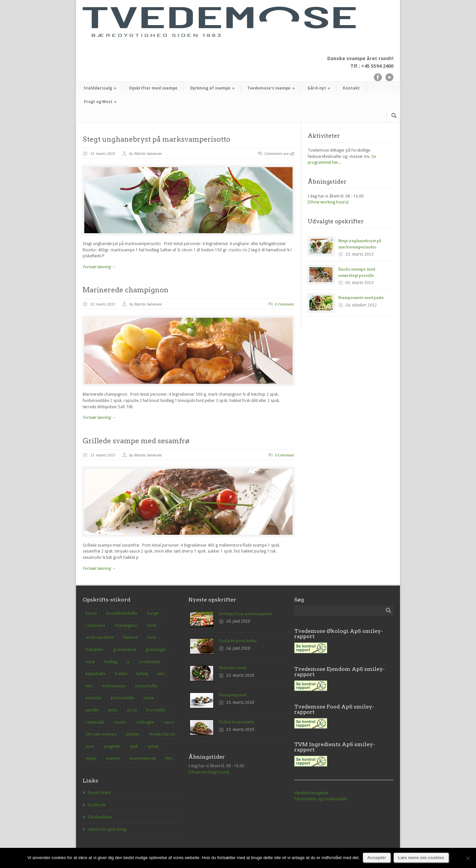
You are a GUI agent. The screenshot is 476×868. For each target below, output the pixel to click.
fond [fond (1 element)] (152, 637)
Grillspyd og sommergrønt (245, 614)
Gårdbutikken (100, 817)
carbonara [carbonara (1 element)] (95, 626)
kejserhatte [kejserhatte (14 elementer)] (96, 674)
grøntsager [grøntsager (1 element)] (156, 650)
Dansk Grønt (99, 793)
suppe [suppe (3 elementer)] (91, 758)
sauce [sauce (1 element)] (169, 722)
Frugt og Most (100, 102)
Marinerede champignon (126, 290)
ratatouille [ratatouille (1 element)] (95, 722)
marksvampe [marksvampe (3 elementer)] (114, 686)
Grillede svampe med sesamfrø (136, 441)
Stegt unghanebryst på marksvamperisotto (157, 139)
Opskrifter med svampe (153, 88)
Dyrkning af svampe (212, 88)
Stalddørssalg (100, 88)
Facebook (97, 805)
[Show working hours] (328, 202)
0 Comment (285, 304)
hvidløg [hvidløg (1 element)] (111, 662)
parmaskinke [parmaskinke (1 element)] (122, 698)
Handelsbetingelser (311, 793)
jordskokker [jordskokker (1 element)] (150, 662)
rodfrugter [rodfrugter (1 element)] (145, 722)
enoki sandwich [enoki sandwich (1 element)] (100, 637)
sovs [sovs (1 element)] (90, 746)
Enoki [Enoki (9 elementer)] (152, 626)
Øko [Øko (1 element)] (169, 758)
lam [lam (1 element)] (89, 686)
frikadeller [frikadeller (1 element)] (95, 650)
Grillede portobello (238, 641)
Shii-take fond (233, 668)
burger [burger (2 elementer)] (153, 613)
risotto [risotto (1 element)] (120, 722)
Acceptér (377, 858)
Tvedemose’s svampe (271, 88)
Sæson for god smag (107, 829)
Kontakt (351, 88)
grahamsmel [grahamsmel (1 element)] (125, 650)
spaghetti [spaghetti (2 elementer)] (112, 746)
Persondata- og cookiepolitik (321, 799)
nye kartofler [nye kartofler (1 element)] (146, 686)
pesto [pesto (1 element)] (113, 710)
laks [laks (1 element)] (161, 674)
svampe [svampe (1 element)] (113, 758)
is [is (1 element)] (128, 662)
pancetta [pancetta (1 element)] (94, 698)
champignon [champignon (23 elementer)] (126, 626)
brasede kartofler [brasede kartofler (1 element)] (122, 613)
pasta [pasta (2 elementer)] (149, 698)
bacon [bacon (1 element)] (91, 613)
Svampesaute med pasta (361, 297)
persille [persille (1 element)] (92, 710)
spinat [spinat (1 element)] (153, 746)
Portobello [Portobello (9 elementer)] (156, 710)
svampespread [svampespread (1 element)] (143, 758)
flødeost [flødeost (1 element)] (131, 637)
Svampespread (233, 695)
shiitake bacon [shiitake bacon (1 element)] (162, 734)
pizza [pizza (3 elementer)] (132, 710)
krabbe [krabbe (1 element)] (121, 674)
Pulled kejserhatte (237, 722)
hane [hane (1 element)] (90, 662)
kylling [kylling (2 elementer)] (142, 674)
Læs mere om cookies (421, 858)
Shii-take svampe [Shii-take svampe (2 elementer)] (101, 734)
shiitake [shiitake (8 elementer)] (133, 734)
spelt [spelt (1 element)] (134, 746)
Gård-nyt (319, 88)
